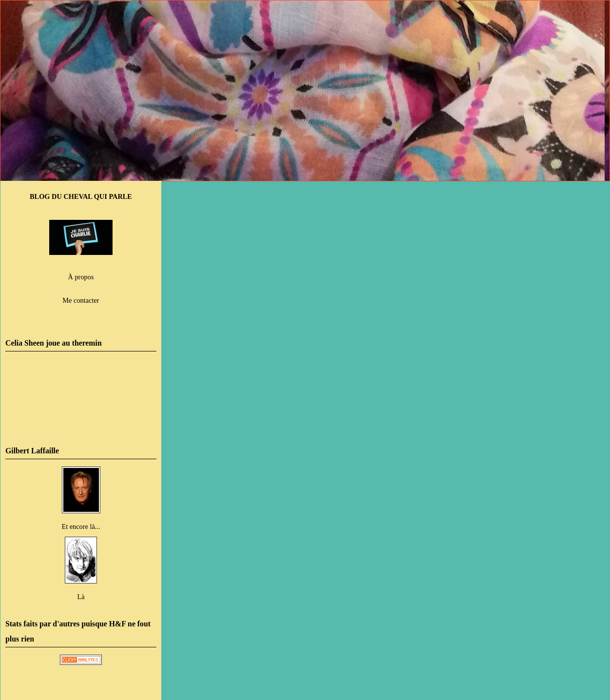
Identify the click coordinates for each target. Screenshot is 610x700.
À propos (81, 277)
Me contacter (81, 300)
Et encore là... (81, 526)
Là (81, 597)
